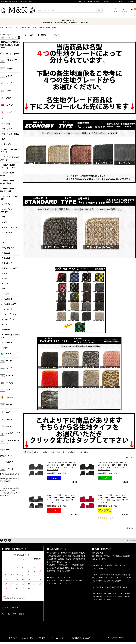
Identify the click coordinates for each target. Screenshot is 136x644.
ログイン (121, 1)
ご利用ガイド (81, 1)
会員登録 (131, 1)
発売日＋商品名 (83, 452)
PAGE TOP (133, 540)
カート (133, 10)
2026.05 (38, 559)
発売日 (52, 452)
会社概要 (42, 638)
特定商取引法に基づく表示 (81, 638)
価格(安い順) (61, 452)
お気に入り (124, 12)
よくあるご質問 (94, 1)
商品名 (45, 452)
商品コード (37, 452)
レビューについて (109, 1)
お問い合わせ (116, 12)
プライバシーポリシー (58, 638)
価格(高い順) (72, 452)
